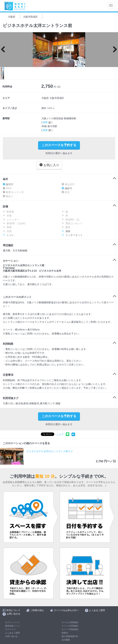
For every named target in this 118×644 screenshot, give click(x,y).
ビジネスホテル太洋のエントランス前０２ (50, 451)
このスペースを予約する (59, 145)
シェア (60, 434)
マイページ (10, 629)
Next (114, 50)
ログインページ (12, 622)
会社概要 (66, 640)
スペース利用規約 (70, 626)
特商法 (65, 633)
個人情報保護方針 (70, 636)
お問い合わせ (11, 636)
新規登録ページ (12, 626)
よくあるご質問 (12, 633)
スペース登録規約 (70, 629)
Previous (4, 50)
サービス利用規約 (70, 622)
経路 (47, 122)
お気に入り (49, 165)
